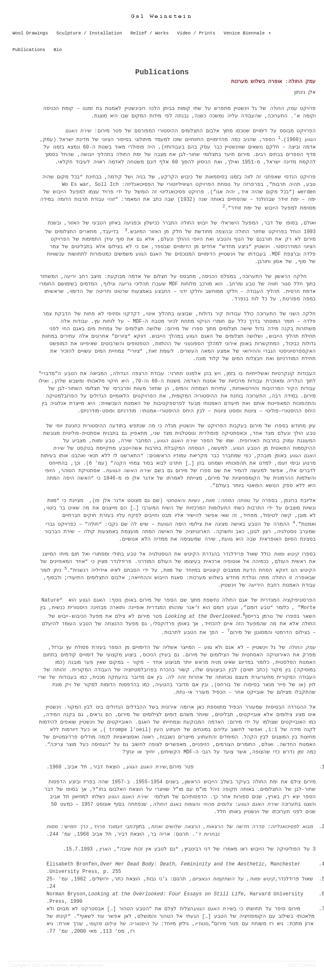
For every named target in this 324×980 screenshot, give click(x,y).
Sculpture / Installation (89, 33)
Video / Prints (196, 33)
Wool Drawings (30, 33)
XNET (294, 965)
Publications (29, 50)
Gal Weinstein (55, 965)
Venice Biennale (244, 33)
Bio (58, 50)
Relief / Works (149, 33)
